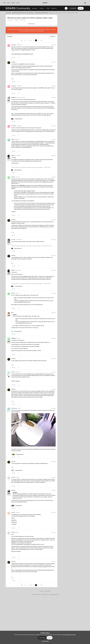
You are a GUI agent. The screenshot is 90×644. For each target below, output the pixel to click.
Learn (9, 3)
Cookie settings (44, 595)
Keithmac (14, 338)
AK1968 (13, 532)
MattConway (14, 408)
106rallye (13, 490)
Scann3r (13, 513)
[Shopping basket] (85, 3)
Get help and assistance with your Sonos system (23, 13)
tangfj (13, 139)
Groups (48, 8)
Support (13, 3)
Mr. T (12, 313)
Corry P (13, 155)
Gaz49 (13, 372)
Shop (4, 3)
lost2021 (13, 177)
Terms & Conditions (36, 595)
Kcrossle (13, 477)
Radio (18, 3)
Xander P (13, 97)
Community (8, 13)
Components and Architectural (41, 13)
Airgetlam (13, 62)
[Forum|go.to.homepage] (18, 8)
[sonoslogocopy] (45, 3)
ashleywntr (14, 45)
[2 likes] (17, 119)
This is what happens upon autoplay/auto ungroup (22, 54)
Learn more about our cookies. (69, 635)
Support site (54, 8)
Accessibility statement (54, 595)
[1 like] (16, 170)
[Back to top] (87, 592)
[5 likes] (17, 454)
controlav (13, 239)
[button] (73, 8)
